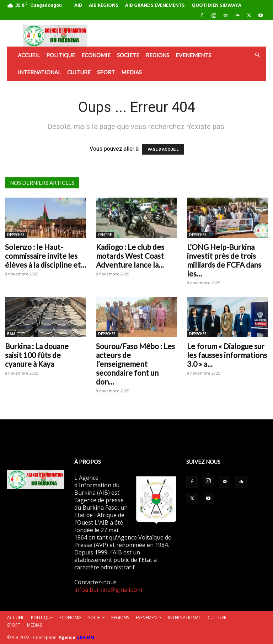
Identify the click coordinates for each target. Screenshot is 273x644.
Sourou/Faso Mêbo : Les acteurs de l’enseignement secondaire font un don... (135, 364)
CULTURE (79, 72)
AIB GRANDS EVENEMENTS (155, 5)
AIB (78, 5)
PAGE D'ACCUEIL (163, 149)
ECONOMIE (96, 55)
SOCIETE (128, 55)
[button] (257, 55)
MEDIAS (132, 72)
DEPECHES (16, 235)
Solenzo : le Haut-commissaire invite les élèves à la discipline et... (45, 256)
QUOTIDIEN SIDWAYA (216, 5)
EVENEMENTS (193, 55)
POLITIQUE (61, 55)
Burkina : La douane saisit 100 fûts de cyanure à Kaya (37, 355)
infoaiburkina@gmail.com (108, 590)
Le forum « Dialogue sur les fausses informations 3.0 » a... (227, 355)
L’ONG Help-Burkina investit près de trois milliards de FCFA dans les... (224, 260)
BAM (11, 334)
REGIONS (157, 55)
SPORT (106, 72)
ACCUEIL (29, 55)
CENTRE (105, 235)
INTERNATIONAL (39, 72)
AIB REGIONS (104, 5)
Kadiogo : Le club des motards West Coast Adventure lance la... (130, 256)
